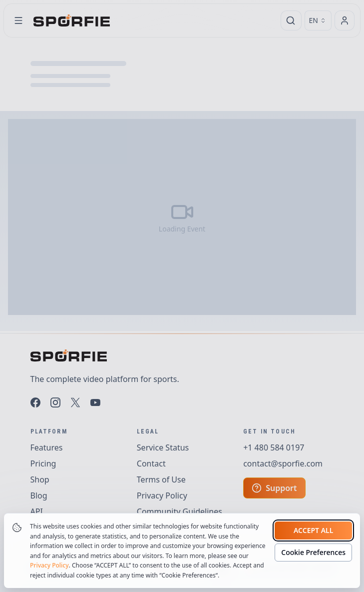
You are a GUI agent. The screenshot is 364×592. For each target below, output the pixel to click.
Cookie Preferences (313, 552)
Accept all (313, 530)
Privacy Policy (49, 565)
